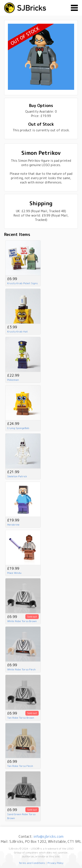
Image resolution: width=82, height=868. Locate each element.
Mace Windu (14, 573)
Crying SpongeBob (18, 428)
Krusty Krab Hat (17, 331)
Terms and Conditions (32, 863)
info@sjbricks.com (48, 836)
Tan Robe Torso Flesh (20, 766)
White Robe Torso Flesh (21, 669)
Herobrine (13, 525)
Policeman (13, 380)
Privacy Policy (55, 863)
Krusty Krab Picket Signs (23, 283)
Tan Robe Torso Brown (21, 718)
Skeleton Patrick (17, 476)
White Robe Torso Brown (22, 621)
